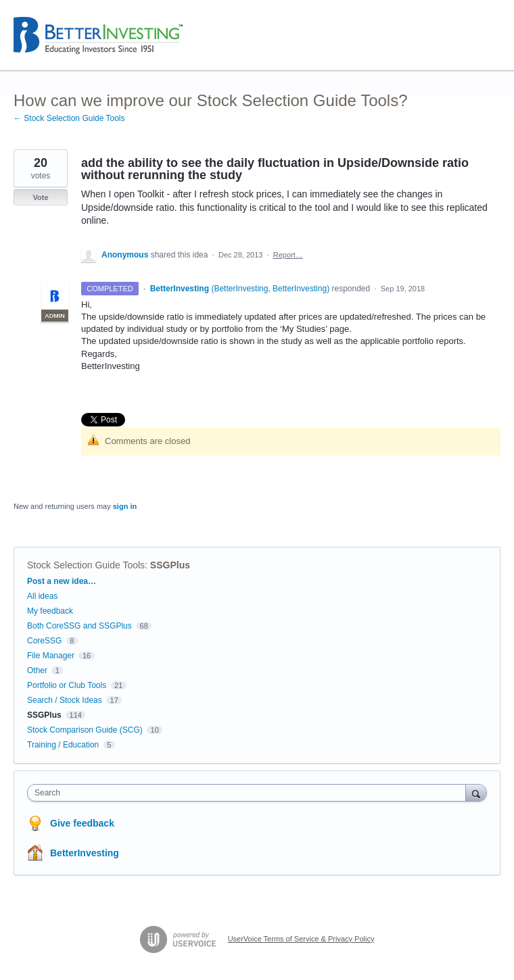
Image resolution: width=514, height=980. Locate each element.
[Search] (476, 792)
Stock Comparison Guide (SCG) (85, 730)
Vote (40, 197)
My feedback (50, 611)
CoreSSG (44, 641)
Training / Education (63, 745)
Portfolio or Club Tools (67, 685)
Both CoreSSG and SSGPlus (79, 626)
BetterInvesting (85, 853)
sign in (125, 506)
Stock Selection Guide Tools (86, 565)
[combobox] (250, 793)
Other (37, 670)
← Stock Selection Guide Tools (69, 118)
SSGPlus (170, 565)
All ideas (42, 596)
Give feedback (82, 823)
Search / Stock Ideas (65, 700)
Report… (288, 255)
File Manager (51, 656)
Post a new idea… (62, 581)
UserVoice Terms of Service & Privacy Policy (301, 939)
